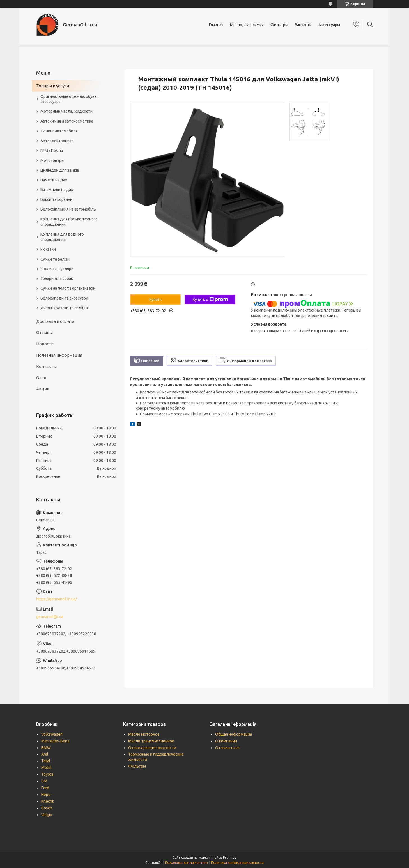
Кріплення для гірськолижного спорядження (69, 222)
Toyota (47, 774)
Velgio (47, 815)
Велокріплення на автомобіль (68, 209)
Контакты (46, 366)
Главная (216, 25)
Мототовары (52, 160)
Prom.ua (230, 857)
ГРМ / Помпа (52, 151)
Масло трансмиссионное (151, 741)
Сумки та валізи (55, 259)
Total (46, 761)
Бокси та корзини (56, 199)
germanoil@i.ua (50, 617)
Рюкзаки (48, 249)
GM (44, 781)
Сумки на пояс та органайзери (68, 288)
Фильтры (279, 25)
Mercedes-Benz (55, 741)
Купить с (210, 300)
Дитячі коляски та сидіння (65, 308)
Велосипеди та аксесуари (64, 298)
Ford (45, 788)
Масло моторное (144, 734)
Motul (46, 768)
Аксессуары (329, 25)
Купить (155, 300)
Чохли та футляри (57, 269)
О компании (226, 741)
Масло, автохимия (247, 25)
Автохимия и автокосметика (67, 121)
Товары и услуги (53, 86)
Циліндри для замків (60, 170)
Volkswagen (52, 734)
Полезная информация (59, 355)
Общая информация (234, 734)
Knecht (47, 801)
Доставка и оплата (55, 321)
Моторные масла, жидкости (66, 111)
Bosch (47, 808)
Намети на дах (54, 180)
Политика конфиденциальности (237, 863)
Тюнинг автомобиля (59, 131)
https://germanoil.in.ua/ (57, 599)
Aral (45, 754)
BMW (46, 748)
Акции (43, 389)
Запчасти (303, 25)
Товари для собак (57, 278)
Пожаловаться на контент (187, 863)
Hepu (46, 795)
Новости (45, 344)
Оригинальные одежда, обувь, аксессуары (69, 99)
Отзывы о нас (228, 748)
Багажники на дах (57, 190)
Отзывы (44, 332)
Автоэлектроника (57, 141)
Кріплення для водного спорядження (62, 237)
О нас (42, 378)
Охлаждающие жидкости (152, 748)
